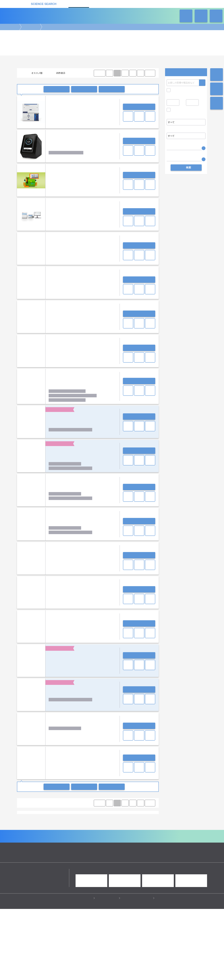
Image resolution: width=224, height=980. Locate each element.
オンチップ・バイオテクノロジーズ (125, 838)
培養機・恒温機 (143, 870)
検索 (202, 83)
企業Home (77, 904)
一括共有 (84, 89)
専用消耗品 (109, 858)
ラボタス (123, 4)
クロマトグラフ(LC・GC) (51, 873)
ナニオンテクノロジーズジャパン (116, 841)
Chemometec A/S (41, 835)
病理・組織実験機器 (124, 870)
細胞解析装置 (30, 27)
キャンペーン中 (179, 90)
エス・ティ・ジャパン (72, 838)
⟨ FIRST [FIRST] (99, 73)
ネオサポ (145, 4)
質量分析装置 (71, 873)
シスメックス (54, 841)
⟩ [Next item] (141, 73)
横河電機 (145, 844)
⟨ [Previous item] (109, 73)
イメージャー (55, 855)
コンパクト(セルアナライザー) (33, 855)
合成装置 (108, 873)
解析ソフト (39, 826)
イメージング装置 (74, 870)
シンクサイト (68, 841)
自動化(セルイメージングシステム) (82, 861)
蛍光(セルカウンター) (109, 861)
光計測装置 (120, 873)
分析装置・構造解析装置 (91, 873)
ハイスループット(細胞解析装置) (50, 861)
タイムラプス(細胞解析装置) (129, 858)
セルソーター (44, 823)
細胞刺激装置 (136, 823)
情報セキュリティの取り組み (137, 969)
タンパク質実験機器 (136, 873)
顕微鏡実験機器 (91, 870)
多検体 (98, 858)
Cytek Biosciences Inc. (62, 835)
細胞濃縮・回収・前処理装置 (115, 823)
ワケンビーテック (130, 844)
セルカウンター (78, 823)
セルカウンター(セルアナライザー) (79, 855)
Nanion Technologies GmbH (89, 835)
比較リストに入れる (112, 89)
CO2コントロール (51, 858)
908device (25, 835)
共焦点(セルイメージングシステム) (77, 858)
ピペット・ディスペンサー (66, 876)
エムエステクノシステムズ (96, 838)
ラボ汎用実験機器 (131, 876)
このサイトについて (108, 969)
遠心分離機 (85, 876)
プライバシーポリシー (81, 969)
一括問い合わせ (57, 89)
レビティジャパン (112, 844)
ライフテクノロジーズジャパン (88, 844)
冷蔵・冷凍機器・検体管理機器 (107, 876)
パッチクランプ (54, 826)
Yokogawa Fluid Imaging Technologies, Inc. (124, 835)
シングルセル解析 (28, 823)
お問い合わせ (139, 107)
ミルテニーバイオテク (62, 844)
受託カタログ (101, 4)
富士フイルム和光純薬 (57, 847)
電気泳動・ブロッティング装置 (50, 870)
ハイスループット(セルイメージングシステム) (116, 855)
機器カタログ (79, 4)
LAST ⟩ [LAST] (150, 73)
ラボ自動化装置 (45, 876)
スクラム (81, 841)
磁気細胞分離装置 (61, 823)
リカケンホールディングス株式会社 (40, 942)
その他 (67, 826)
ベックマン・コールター (39, 844)
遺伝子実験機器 (27, 870)
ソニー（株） (93, 841)
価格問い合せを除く (182, 111)
